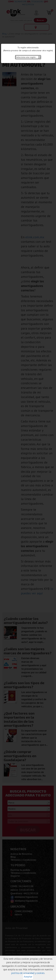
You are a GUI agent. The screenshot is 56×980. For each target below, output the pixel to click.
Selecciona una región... (26, 57)
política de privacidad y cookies (28, 973)
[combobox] (28, 57)
